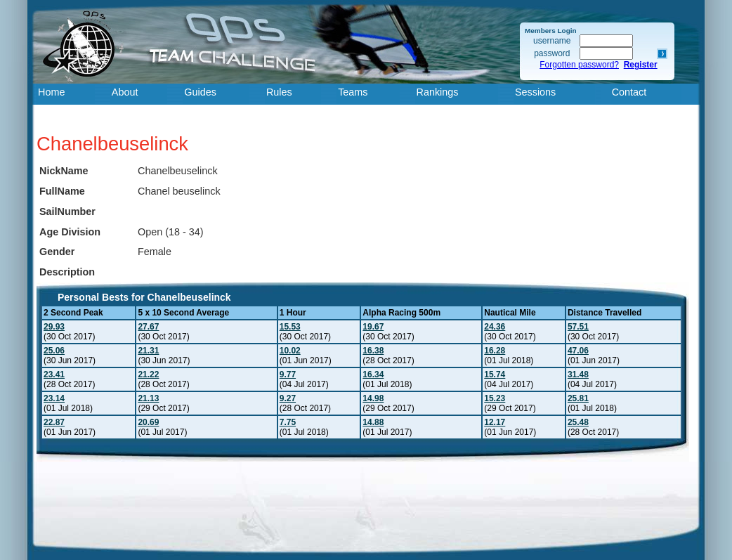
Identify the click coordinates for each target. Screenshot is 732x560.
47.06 (578, 351)
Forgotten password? (579, 65)
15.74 (495, 375)
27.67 (148, 327)
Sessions (535, 92)
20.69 (148, 422)
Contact (629, 92)
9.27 (288, 398)
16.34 (373, 375)
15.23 (495, 398)
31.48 (578, 375)
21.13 (148, 398)
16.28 (495, 351)
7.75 (288, 422)
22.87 (54, 422)
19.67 (373, 327)
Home (51, 92)
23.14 (54, 398)
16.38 (373, 351)
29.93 (54, 327)
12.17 (495, 422)
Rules (279, 92)
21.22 (148, 375)
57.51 (578, 327)
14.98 (373, 398)
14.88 (373, 422)
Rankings (438, 92)
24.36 (495, 327)
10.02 (290, 351)
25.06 (54, 351)
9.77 (288, 375)
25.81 (578, 398)
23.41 (54, 375)
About (125, 92)
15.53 (290, 327)
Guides (200, 92)
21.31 (148, 351)
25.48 (578, 422)
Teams (353, 92)
